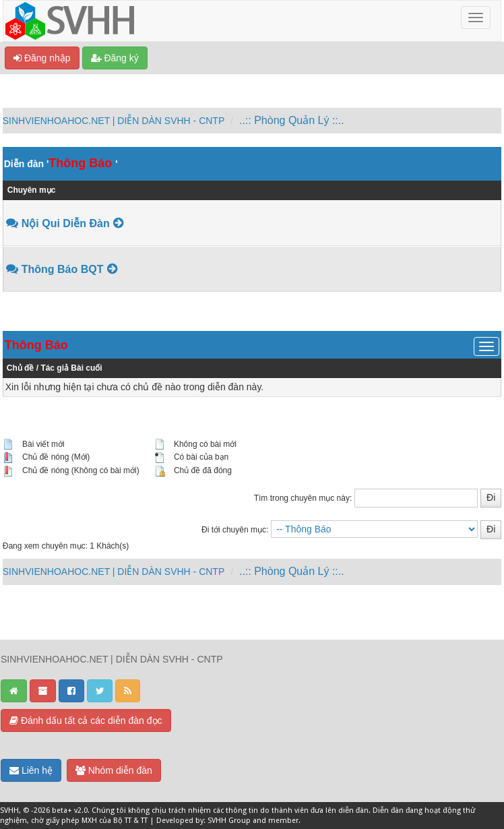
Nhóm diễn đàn (114, 770)
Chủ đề (21, 368)
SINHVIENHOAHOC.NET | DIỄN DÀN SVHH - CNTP (114, 121)
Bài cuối (86, 368)
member (283, 821)
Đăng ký (115, 58)
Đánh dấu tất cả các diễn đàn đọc (86, 720)
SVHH (9, 810)
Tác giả (55, 368)
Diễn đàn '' (61, 164)
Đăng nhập (42, 58)
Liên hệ (31, 770)
